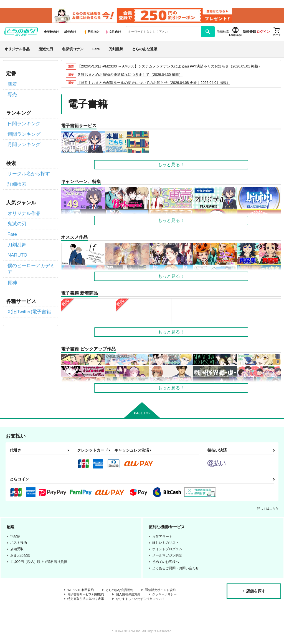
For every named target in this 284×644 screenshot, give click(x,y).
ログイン (263, 34)
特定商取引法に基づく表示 (87, 602)
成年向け (70, 34)
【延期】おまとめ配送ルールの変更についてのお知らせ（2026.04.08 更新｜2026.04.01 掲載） (154, 85)
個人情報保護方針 (133, 597)
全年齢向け (51, 34)
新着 (12, 86)
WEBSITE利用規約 (82, 592)
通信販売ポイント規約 (166, 592)
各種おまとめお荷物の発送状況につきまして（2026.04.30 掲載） (130, 77)
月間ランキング (23, 144)
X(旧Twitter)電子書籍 (28, 304)
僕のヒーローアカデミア (30, 263)
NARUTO (17, 250)
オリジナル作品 (17, 51)
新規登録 (249, 34)
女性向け (113, 34)
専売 (12, 96)
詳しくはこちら (268, 511)
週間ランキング (23, 134)
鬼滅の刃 (46, 51)
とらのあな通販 (145, 51)
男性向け (92, 34)
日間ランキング (23, 124)
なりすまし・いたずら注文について (146, 602)
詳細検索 (223, 34)
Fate (96, 51)
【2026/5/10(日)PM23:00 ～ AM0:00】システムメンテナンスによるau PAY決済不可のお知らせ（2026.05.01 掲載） (170, 68)
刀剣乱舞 (116, 51)
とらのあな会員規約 (123, 592)
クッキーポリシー (171, 597)
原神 (12, 276)
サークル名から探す (27, 172)
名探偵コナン (73, 51)
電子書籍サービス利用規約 (87, 597)
